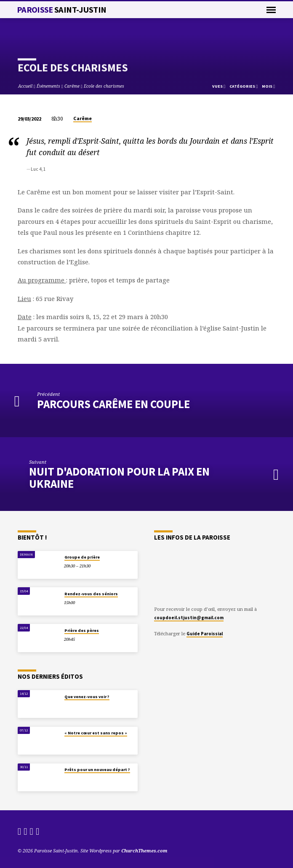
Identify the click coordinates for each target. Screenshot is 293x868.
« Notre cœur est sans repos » (96, 733)
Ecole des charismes (104, 86)
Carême (72, 86)
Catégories (244, 86)
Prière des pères (82, 630)
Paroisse (62, 10)
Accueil (25, 86)
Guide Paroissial (205, 634)
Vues (219, 86)
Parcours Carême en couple (113, 404)
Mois (268, 86)
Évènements (48, 86)
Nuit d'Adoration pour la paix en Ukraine (119, 477)
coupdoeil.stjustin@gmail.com (189, 618)
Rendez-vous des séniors (91, 594)
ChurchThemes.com (144, 851)
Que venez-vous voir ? (87, 697)
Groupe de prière (82, 557)
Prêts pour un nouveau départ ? (97, 770)
